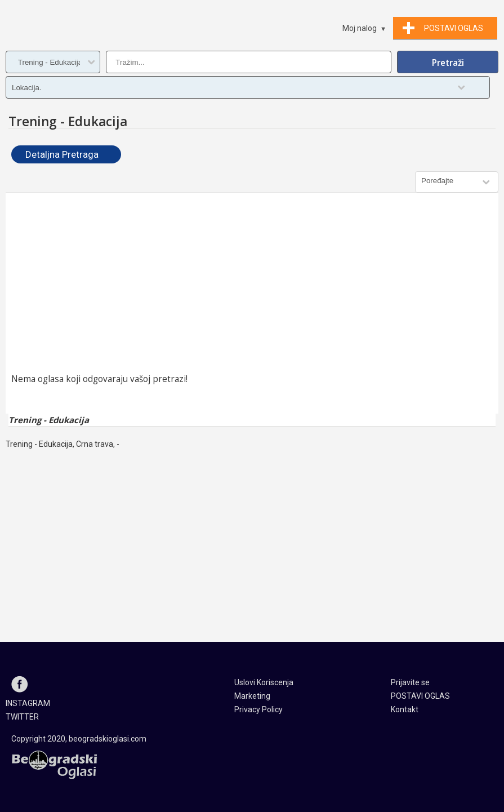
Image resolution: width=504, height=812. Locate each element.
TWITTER (22, 717)
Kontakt (405, 709)
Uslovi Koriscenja (264, 682)
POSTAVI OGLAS (420, 696)
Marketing (252, 696)
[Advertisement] (252, 283)
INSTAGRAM (28, 703)
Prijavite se (410, 682)
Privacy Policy (258, 709)
